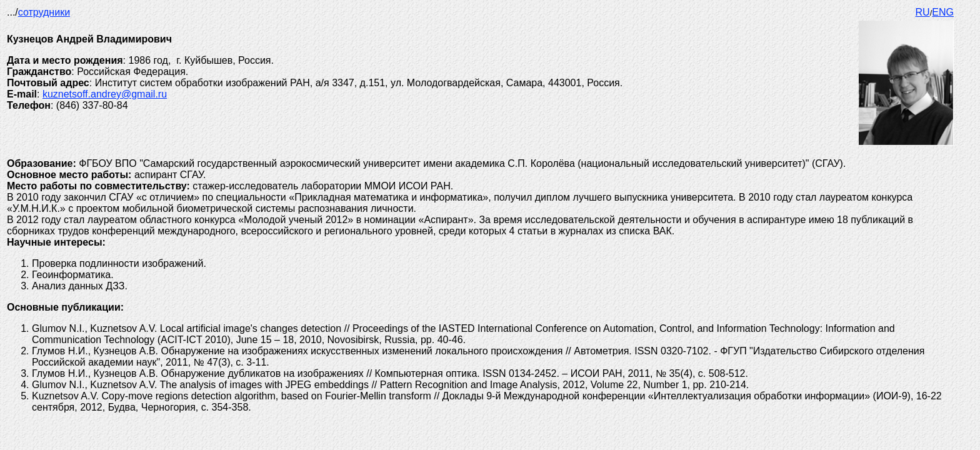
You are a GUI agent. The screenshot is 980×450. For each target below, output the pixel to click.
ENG (943, 12)
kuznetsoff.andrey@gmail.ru (105, 94)
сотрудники (44, 12)
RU (923, 12)
